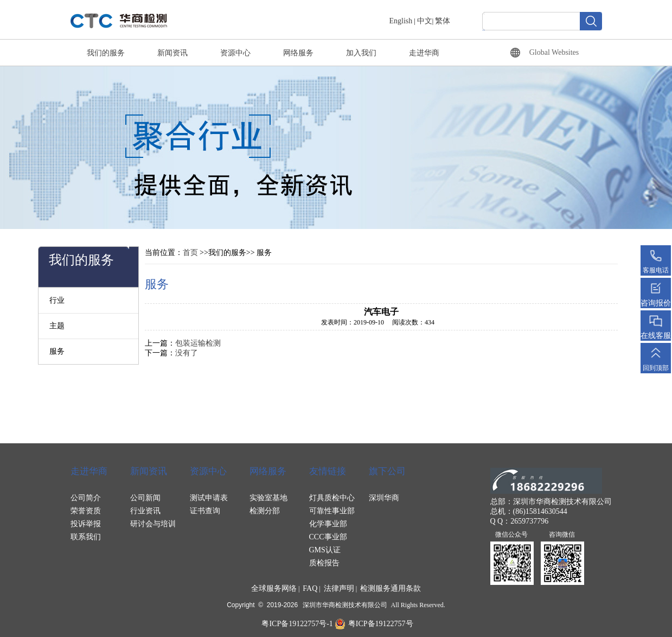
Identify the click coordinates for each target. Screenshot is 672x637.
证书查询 (205, 511)
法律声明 (339, 588)
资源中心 (235, 53)
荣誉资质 (86, 511)
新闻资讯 (172, 53)
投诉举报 (86, 524)
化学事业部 (328, 524)
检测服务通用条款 (391, 588)
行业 (57, 300)
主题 (57, 326)
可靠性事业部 (332, 511)
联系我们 (86, 537)
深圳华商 (384, 498)
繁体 (443, 21)
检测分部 (265, 511)
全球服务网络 (274, 588)
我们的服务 (106, 53)
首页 (190, 253)
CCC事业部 (328, 537)
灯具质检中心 (332, 498)
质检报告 (324, 563)
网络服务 (298, 53)
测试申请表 (209, 498)
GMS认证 (325, 550)
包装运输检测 (198, 343)
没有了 (187, 353)
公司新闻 (145, 498)
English (401, 21)
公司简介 (86, 498)
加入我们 (361, 53)
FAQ (310, 588)
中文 (425, 21)
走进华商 (424, 53)
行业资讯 (145, 511)
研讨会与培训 (153, 524)
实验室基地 (268, 498)
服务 (57, 351)
